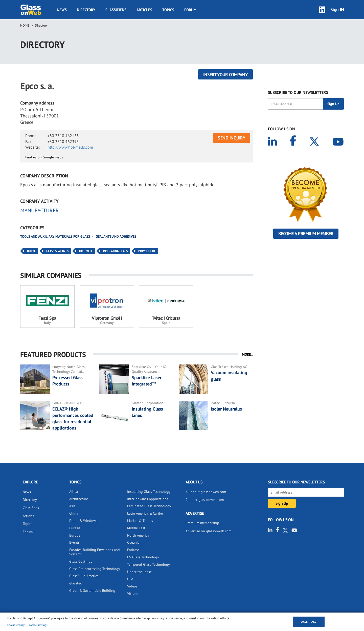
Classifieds (116, 10)
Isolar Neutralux (226, 409)
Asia (72, 506)
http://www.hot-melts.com (70, 147)
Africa (74, 492)
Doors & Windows (83, 521)
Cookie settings (38, 625)
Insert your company (226, 75)
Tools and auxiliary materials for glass (55, 236)
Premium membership (202, 523)
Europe (75, 535)
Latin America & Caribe (145, 513)
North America (138, 535)
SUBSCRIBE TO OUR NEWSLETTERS (298, 92)
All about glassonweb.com (206, 492)
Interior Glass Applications (148, 499)
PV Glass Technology (143, 557)
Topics (168, 10)
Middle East (136, 528)
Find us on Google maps (44, 157)
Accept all (309, 622)
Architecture (79, 499)
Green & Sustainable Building (92, 591)
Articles (144, 10)
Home (25, 25)
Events (74, 542)
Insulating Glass (115, 251)
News (62, 10)
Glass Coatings (81, 561)
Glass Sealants (57, 251)
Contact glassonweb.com (205, 500)
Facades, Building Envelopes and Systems (95, 552)
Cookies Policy (16, 625)
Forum (190, 10)
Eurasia (75, 528)
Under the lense (139, 572)
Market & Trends (140, 521)
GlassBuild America (84, 576)
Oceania (133, 542)
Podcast (133, 550)
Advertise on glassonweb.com (208, 531)
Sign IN (337, 9)
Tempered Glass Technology (149, 564)
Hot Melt (86, 251)
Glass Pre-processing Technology (95, 569)
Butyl (31, 251)
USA (130, 579)
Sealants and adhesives (116, 236)
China (74, 513)
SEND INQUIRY (232, 138)
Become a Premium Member (306, 233)
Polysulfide (147, 251)
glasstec (75, 583)
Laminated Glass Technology (149, 506)
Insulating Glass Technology (149, 492)
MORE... (247, 354)
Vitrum (132, 594)
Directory (86, 10)
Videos (132, 586)
